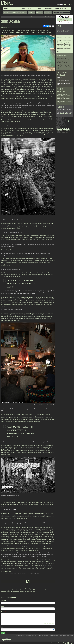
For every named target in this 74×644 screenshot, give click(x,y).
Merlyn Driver (5, 26)
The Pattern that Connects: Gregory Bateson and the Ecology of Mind (64, 67)
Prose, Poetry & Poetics (28, 17)
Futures (22, 13)
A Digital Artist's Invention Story (64, 47)
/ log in (30, 9)
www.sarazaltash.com (6, 571)
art (58, 29)
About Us (40, 9)
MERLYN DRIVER (5, 588)
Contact (50, 643)
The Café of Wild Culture (62, 79)
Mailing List (55, 643)
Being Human (15, 13)
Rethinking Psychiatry (62, 62)
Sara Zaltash (67, 30)
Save (3, 633)
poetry (67, 32)
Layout (3, 627)
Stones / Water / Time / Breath (64, 80)
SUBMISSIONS (49, 9)
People (59, 643)
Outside (30, 13)
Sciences (38, 13)
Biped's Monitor (61, 82)
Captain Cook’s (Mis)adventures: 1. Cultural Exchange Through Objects (64, 50)
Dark (59, 4)
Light (62, 4)
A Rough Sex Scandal (62, 58)
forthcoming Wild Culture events (64, 114)
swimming (69, 29)
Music (10, 17)
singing (63, 32)
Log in (63, 643)
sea (58, 30)
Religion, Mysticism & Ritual (46, 17)
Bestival (62, 30)
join (27, 9)
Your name (3, 600)
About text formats (49, 624)
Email (2, 606)
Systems (46, 13)
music (59, 32)
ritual (65, 33)
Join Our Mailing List (60, 9)
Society (23, 9)
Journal (6, 9)
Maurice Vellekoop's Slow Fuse (64, 43)
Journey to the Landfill (62, 64)
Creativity (6, 13)
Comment (3, 612)
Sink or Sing (60, 78)
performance (62, 29)
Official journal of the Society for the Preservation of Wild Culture (16, 637)
